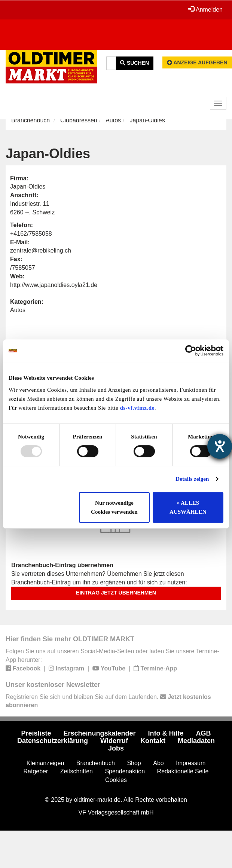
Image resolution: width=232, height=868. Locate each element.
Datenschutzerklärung (53, 741)
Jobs (116, 748)
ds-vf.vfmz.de (137, 408)
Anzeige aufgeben (197, 62)
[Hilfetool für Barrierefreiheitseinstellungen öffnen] (220, 446)
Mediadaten (196, 741)
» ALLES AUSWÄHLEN (188, 507)
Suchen (135, 63)
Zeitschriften (77, 771)
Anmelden (205, 9)
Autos (113, 120)
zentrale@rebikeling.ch (41, 250)
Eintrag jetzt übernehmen (116, 593)
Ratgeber (36, 771)
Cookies (116, 780)
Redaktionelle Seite (183, 771)
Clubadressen (79, 120)
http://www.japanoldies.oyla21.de (54, 285)
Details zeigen (192, 479)
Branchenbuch (30, 120)
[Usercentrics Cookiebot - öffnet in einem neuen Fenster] (191, 351)
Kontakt (153, 741)
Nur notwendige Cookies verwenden (114, 507)
